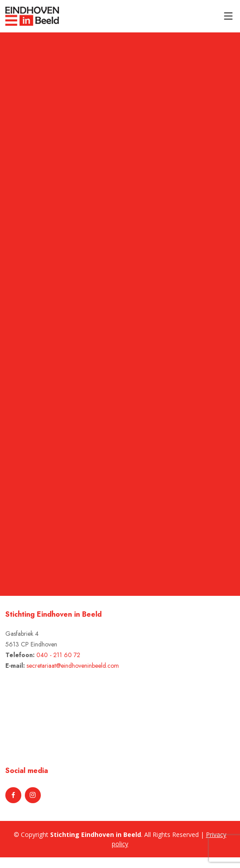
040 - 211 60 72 (58, 655)
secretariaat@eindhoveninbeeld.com (73, 666)
